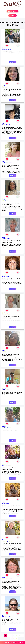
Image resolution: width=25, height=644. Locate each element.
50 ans (6, 87)
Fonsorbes (4, 49)
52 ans (8, 238)
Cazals (3, 503)
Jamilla (3, 199)
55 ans (7, 201)
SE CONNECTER (12, 16)
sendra (3, 161)
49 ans (10, 352)
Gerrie (3, 351)
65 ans (8, 276)
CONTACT (22, 642)
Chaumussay (5, 541)
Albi (3, 87)
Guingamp (4, 617)
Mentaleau (4, 540)
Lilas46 (3, 124)
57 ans (8, 314)
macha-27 (4, 464)
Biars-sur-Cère (5, 125)
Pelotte (3, 615)
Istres (3, 201)
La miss (4, 237)
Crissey (3, 276)
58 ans (9, 465)
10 (17, 638)
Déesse (3, 313)
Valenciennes (5, 579)
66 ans (9, 49)
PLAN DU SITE (15, 642)
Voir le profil (12, 62)
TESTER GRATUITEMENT (12, 11)
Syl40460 (4, 426)
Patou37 (4, 388)
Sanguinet (4, 428)
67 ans (11, 125)
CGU (9, 642)
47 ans (9, 617)
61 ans (9, 428)
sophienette (4, 502)
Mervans (4, 314)
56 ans (10, 579)
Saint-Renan (4, 163)
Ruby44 (3, 86)
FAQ (6, 642)
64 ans (8, 390)
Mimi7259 (4, 48)
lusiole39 (4, 275)
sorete (3, 578)
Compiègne (4, 352)
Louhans (4, 238)
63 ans (7, 503)
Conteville (4, 465)
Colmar (3, 390)
